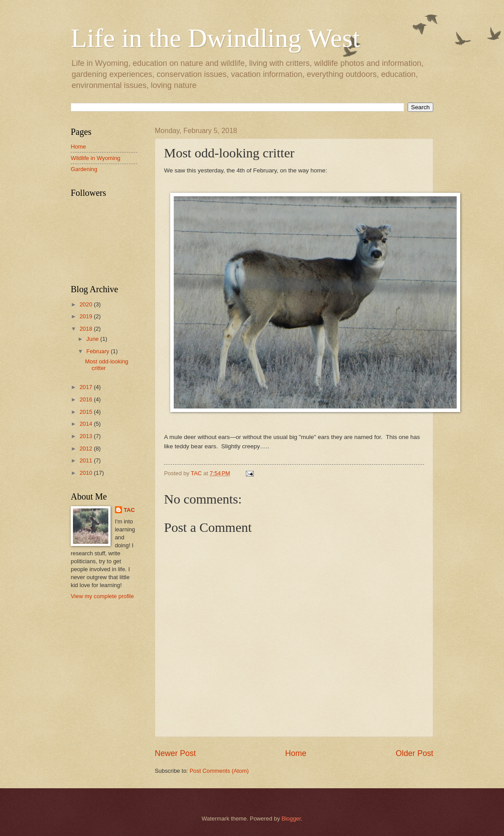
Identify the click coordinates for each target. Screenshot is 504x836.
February (98, 351)
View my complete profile (102, 596)
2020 (87, 304)
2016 (87, 399)
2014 (87, 424)
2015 (87, 412)
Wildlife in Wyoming (95, 158)
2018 (87, 329)
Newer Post (175, 753)
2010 (87, 473)
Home (296, 753)
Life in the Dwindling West (215, 38)
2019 (87, 316)
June (93, 339)
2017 (87, 387)
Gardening (84, 169)
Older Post (414, 753)
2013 (87, 436)
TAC (130, 510)
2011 (87, 460)
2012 (87, 449)
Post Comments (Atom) (219, 771)
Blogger (291, 819)
